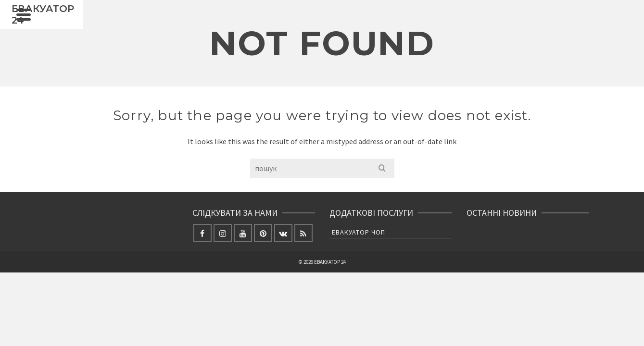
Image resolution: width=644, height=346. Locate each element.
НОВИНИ (251, 24)
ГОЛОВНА (205, 24)
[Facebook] (556, 15)
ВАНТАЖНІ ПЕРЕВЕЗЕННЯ (305, 24)
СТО (410, 21)
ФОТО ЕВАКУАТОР (449, 21)
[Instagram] (556, 33)
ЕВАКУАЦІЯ (371, 24)
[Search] (536, 24)
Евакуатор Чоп (359, 280)
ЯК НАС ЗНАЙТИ (500, 24)
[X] (576, 15)
